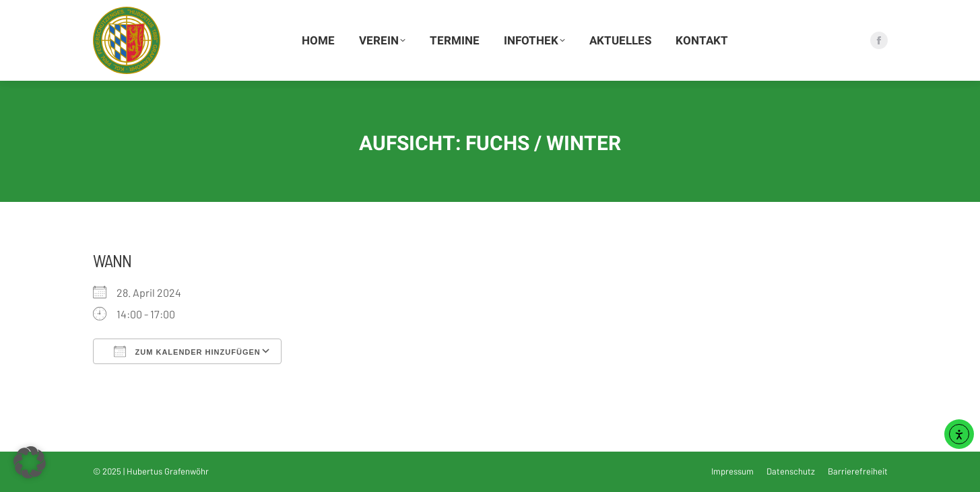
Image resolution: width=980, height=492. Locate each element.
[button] (30, 462)
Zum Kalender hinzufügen (187, 351)
